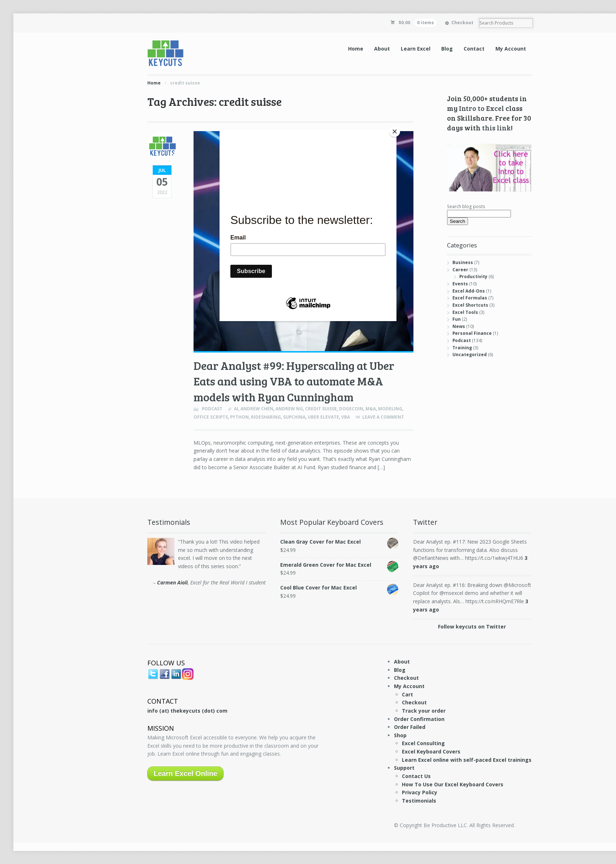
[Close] (395, 131)
